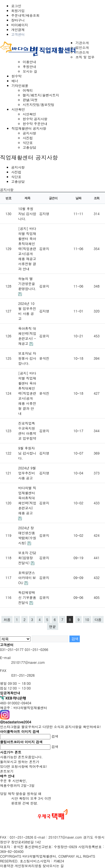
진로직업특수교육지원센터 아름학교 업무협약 (27, 431)
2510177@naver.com (28, 662)
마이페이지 (20, 25)
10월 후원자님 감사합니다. (27, 214)
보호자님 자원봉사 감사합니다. (27, 358)
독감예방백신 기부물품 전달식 (27, 597)
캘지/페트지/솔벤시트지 (41, 95)
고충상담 (29, 147)
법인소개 (82, 47)
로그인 (16, 6)
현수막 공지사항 (35, 119)
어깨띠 (28, 90)
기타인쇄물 (20, 85)
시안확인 (18, 109)
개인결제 (18, 30)
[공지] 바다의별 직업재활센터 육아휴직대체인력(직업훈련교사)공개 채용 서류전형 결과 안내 (27, 393)
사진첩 (28, 138)
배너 (15, 81)
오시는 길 (30, 71)
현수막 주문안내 (35, 124)
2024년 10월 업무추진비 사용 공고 (27, 311)
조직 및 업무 (85, 57)
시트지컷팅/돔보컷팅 (39, 104)
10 (87, 619)
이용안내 (29, 62)
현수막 (17, 76)
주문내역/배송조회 (25, 15)
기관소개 (82, 43)
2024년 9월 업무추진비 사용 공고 (27, 473)
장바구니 (18, 20)
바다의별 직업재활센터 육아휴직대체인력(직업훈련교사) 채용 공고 (27, 500)
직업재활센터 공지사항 (29, 128)
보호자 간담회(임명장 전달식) (27, 558)
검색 (55, 736)
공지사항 (29, 133)
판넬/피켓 (30, 100)
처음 (7, 619)
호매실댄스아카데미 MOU (27, 578)
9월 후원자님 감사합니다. (27, 453)
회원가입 (18, 10)
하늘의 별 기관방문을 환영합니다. (27, 284)
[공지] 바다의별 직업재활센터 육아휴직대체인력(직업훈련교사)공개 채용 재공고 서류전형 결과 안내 (27, 249)
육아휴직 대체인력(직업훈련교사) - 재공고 (27, 336)
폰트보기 (7, 771)
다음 (98, 619)
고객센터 (18, 34)
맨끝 (53, 626)
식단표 (28, 143)
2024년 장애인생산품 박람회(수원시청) (27, 535)
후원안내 (29, 66)
